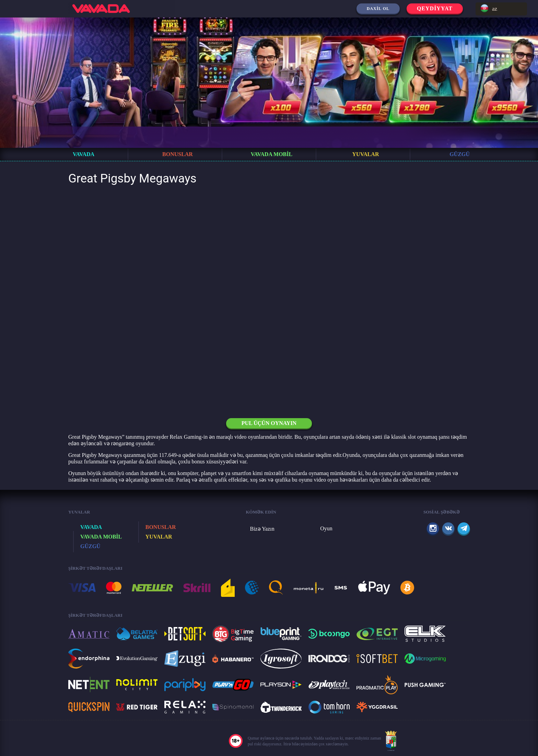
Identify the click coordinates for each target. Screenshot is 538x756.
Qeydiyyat (435, 8)
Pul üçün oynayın (269, 423)
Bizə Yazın (262, 529)
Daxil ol (378, 9)
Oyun (326, 528)
